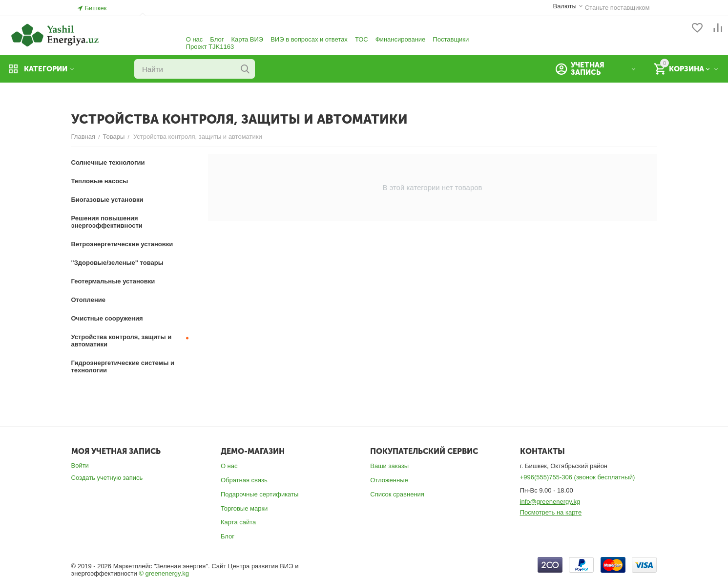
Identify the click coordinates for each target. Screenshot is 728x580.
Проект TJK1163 (210, 47)
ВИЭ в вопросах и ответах (309, 39)
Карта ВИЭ (247, 39)
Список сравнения (397, 494)
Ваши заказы (389, 466)
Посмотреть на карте (551, 512)
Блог (217, 39)
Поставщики (451, 39)
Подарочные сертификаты (260, 494)
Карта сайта (238, 522)
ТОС (362, 39)
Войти (80, 465)
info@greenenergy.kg (550, 502)
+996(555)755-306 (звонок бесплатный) (578, 477)
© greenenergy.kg (164, 573)
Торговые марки (244, 508)
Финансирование (401, 39)
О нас (195, 39)
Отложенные (389, 480)
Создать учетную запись (107, 478)
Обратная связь (244, 480)
